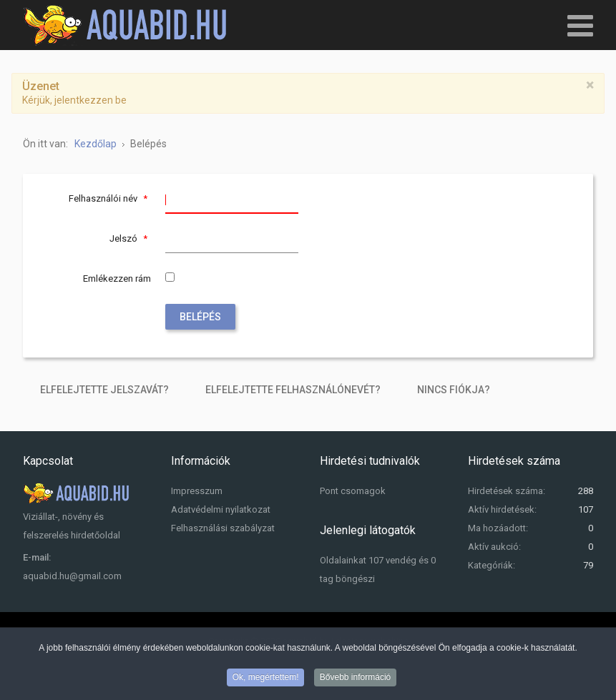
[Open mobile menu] (580, 25)
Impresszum (197, 491)
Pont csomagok (353, 491)
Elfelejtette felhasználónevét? (293, 390)
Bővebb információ (355, 679)
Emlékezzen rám (117, 278)
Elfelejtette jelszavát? (104, 390)
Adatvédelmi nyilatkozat (221, 509)
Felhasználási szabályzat (223, 528)
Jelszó (130, 238)
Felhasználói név (110, 198)
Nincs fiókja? (454, 390)
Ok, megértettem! (266, 679)
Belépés (200, 317)
